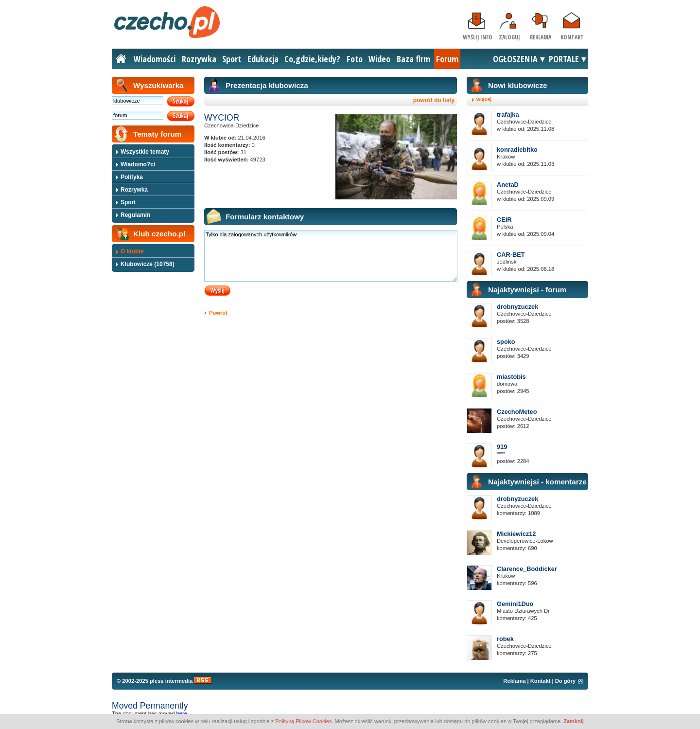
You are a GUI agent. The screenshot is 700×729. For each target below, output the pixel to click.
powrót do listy (434, 100)
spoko (506, 342)
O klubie (132, 251)
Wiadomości (155, 59)
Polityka (132, 177)
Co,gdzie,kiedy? (312, 59)
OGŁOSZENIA (515, 59)
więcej (484, 99)
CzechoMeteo (517, 412)
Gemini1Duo (515, 604)
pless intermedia (171, 681)
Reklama (541, 37)
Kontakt (572, 37)
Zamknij (574, 721)
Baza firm (413, 59)
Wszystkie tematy (145, 152)
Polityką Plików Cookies (303, 721)
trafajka (508, 115)
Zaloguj (509, 37)
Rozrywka (199, 59)
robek (505, 639)
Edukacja (263, 59)
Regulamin (135, 215)
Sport (232, 59)
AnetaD (508, 185)
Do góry (565, 681)
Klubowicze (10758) (148, 264)
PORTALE (564, 59)
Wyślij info (478, 37)
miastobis (511, 377)
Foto (355, 59)
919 (502, 447)
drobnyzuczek (517, 307)
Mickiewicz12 (516, 534)
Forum (447, 59)
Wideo (379, 59)
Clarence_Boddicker (527, 569)
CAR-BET (511, 255)
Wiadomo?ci (138, 164)
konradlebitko (517, 150)
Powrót (218, 313)
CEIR (504, 220)
